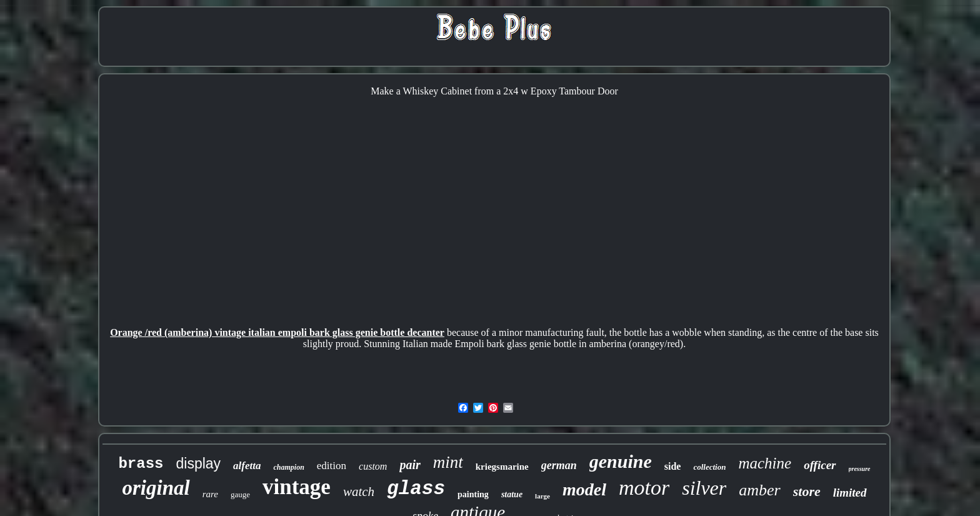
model (584, 489)
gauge (240, 494)
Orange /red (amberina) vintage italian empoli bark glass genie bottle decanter (277, 332)
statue (512, 494)
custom (373, 466)
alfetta (247, 466)
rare (210, 494)
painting (473, 494)
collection (709, 467)
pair (410, 465)
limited (850, 493)
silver (704, 488)
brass (141, 464)
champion (288, 467)
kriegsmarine (502, 467)
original (156, 488)
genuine (621, 461)
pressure (860, 469)
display (198, 463)
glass (416, 489)
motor (644, 488)
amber (759, 490)
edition (332, 466)
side (673, 466)
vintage (297, 487)
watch (359, 492)
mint (448, 462)
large (542, 496)
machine (765, 463)
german (559, 465)
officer (820, 465)
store (807, 491)
